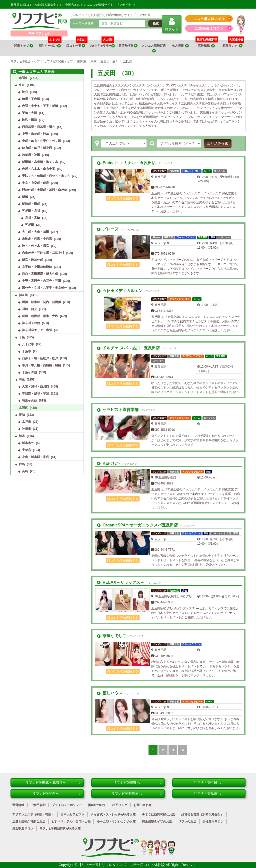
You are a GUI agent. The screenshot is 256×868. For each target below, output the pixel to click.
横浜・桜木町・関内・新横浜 (41, 302)
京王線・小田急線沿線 (37, 267)
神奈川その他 (31, 323)
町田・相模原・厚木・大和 (40, 316)
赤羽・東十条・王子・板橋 (40, 106)
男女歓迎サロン (23, 829)
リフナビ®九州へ (218, 794)
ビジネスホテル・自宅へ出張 (71, 822)
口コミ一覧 (77, 44)
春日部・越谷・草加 (35, 394)
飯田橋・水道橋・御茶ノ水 (40, 162)
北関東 (23, 408)
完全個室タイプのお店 (157, 822)
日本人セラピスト (72, 815)
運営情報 (18, 805)
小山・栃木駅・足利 (35, 457)
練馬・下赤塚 (31, 99)
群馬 (22, 464)
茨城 (22, 415)
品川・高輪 (32, 218)
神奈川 (23, 295)
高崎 (25, 471)
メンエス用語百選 (154, 48)
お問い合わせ (142, 805)
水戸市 (26, 422)
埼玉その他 (29, 401)
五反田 (29, 225)
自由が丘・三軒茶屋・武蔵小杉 (43, 253)
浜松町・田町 (31, 204)
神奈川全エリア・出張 (37, 330)
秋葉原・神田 (31, 155)
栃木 (22, 436)
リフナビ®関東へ (137, 783)
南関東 (23, 78)
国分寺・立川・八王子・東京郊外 (44, 288)
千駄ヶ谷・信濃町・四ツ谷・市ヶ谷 (46, 176)
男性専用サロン (213, 822)
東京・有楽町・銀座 (35, 183)
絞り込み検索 (218, 143)
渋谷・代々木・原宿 (35, 246)
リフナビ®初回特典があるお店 (60, 829)
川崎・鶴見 (29, 309)
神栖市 (26, 429)
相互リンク (233, 44)
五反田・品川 (31, 211)
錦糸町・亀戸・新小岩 (37, 148)
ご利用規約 (38, 805)
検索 (156, 23)
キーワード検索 (83, 23)
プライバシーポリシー (67, 805)
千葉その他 (29, 372)
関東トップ (23, 46)
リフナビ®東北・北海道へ (53, 783)
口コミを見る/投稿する (123, 198)
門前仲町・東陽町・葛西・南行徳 (44, 190)
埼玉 (22, 380)
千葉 (22, 337)
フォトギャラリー (102, 44)
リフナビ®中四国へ (136, 794)
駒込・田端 (29, 120)
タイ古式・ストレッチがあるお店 (113, 815)
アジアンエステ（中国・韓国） (33, 815)
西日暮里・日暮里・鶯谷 (38, 127)
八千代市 (28, 344)
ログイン (172, 24)
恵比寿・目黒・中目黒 (37, 239)
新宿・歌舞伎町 (32, 260)
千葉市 (26, 351)
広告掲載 (206, 46)
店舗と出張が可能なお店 (29, 822)
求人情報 (180, 46)
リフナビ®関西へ (56, 794)
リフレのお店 (187, 822)
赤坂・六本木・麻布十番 (38, 169)
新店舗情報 (128, 46)
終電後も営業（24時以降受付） (202, 815)
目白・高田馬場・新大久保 (40, 274)
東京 (22, 85)
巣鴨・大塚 (29, 113)
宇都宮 (26, 450)
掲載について (97, 805)
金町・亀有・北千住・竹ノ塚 (41, 141)
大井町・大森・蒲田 (35, 232)
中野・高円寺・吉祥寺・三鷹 (41, 281)
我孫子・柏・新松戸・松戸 (40, 358)
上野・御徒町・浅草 (35, 134)
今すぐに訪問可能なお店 (158, 815)
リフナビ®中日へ (218, 783)
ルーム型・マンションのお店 (116, 822)
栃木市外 (28, 443)
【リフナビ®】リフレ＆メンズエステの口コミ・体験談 (122, 865)
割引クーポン (50, 44)
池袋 (25, 92)
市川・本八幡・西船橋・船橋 (41, 365)
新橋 (25, 197)
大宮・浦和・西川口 (35, 387)
